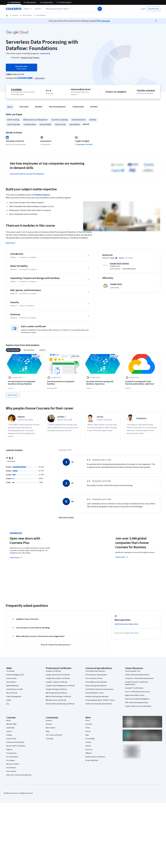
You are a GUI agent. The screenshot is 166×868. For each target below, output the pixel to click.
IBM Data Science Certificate (56, 700)
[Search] (100, 9)
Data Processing (13, 120)
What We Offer (11, 724)
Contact (88, 742)
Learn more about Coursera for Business (27, 174)
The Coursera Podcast (54, 735)
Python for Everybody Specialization (99, 704)
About (10, 107)
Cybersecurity (11, 678)
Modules (39, 107)
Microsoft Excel (12, 693)
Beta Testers (51, 728)
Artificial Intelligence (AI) (15, 675)
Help (87, 735)
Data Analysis (41, 15)
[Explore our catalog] (28, 9)
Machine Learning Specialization (97, 697)
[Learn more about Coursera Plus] (40, 78)
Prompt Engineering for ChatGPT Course (100, 700)
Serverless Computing (60, 120)
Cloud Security (60, 125)
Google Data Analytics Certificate (58, 678)
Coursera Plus (11, 739)
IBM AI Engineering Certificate (56, 693)
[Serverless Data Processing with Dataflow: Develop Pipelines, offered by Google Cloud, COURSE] (24, 383)
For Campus (11, 760)
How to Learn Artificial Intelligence (137, 699)
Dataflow (93, 120)
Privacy (88, 731)
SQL (8, 704)
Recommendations (57, 107)
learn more (135, 633)
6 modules (16, 89)
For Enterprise (11, 753)
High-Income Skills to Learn (135, 695)
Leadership (10, 728)
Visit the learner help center (126, 624)
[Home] (7, 15)
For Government (12, 757)
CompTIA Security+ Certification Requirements (137, 683)
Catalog (9, 735)
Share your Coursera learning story (19, 775)
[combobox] (71, 9)
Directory (89, 750)
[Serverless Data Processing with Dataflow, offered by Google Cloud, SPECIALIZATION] (63, 383)
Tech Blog (49, 739)
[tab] (13, 350)
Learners (49, 721)
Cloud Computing (14, 125)
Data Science (27, 15)
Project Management (14, 697)
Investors (89, 724)
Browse (15, 15)
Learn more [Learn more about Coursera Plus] (16, 558)
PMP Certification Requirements (137, 703)
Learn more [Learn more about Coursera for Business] (122, 557)
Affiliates (89, 753)
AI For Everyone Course (94, 678)
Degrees (9, 750)
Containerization (30, 125)
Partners (49, 724)
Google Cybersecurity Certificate (58, 675)
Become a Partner (13, 764)
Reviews (94, 107)
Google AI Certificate (53, 671)
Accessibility (90, 739)
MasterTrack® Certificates (16, 746)
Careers (9, 731)
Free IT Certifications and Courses (137, 692)
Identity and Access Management (35, 120)
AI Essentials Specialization (95, 671)
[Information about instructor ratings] (116, 258)
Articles (88, 746)
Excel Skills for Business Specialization (99, 689)
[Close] (156, 21)
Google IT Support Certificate (57, 682)
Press (88, 721)
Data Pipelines (75, 125)
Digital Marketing (12, 686)
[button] (38, 9)
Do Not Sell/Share (92, 760)
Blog (47, 731)
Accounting (10, 671)
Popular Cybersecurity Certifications (138, 706)
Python (9, 700)
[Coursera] (13, 9)
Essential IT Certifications (134, 688)
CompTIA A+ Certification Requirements (139, 678)
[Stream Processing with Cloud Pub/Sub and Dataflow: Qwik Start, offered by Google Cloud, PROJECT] (142, 383)
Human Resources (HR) (14, 689)
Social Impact (11, 768)
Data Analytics (11, 682)
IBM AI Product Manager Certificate (58, 697)
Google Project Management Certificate (60, 686)
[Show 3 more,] (13, 395)
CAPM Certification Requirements (137, 675)
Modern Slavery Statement (95, 757)
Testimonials (78, 107)
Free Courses (11, 771)
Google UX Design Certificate (56, 689)
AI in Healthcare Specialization (96, 682)
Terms (88, 728)
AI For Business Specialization (96, 675)
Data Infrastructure (79, 120)
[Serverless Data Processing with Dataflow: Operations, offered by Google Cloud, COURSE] (103, 383)
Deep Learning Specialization (96, 686)
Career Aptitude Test (133, 671)
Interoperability (45, 125)
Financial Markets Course (94, 693)
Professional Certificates (15, 742)
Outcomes (24, 107)
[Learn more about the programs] (45, 53)
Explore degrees (71, 555)
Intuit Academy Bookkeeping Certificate (60, 704)
